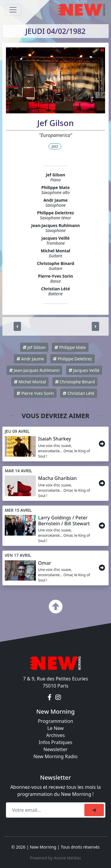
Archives (55, 735)
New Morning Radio (55, 756)
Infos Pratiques (56, 742)
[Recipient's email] (46, 810)
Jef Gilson (34, 347)
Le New (55, 728)
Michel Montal (30, 382)
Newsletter (55, 749)
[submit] (94, 810)
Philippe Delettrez (73, 359)
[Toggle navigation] (13, 10)
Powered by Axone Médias (55, 858)
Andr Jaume (30, 359)
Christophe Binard (75, 382)
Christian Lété (78, 393)
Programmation (55, 721)
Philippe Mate (70, 347)
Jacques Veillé (84, 370)
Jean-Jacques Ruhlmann (34, 370)
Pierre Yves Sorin (35, 393)
